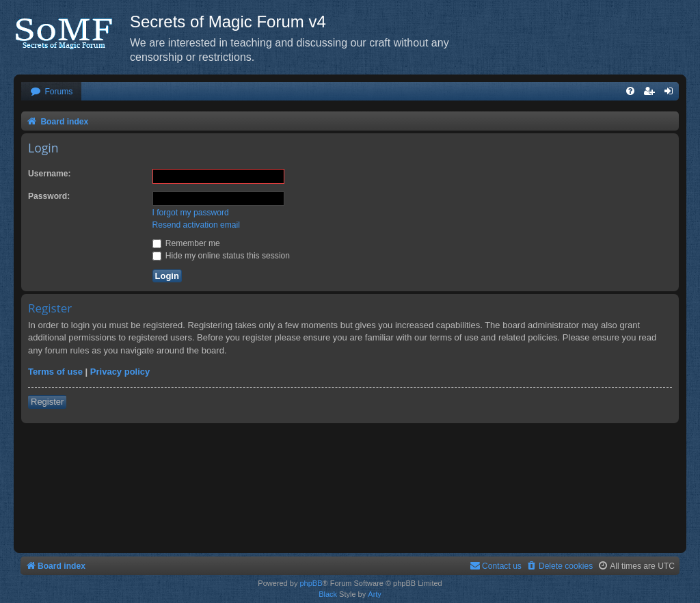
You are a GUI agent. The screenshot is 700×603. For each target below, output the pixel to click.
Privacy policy (120, 372)
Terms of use (55, 372)
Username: (50, 174)
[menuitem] (51, 92)
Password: (49, 196)
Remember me (186, 243)
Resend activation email (196, 225)
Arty (375, 594)
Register (47, 402)
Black (328, 594)
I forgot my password (191, 213)
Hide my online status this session (221, 256)
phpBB (311, 583)
